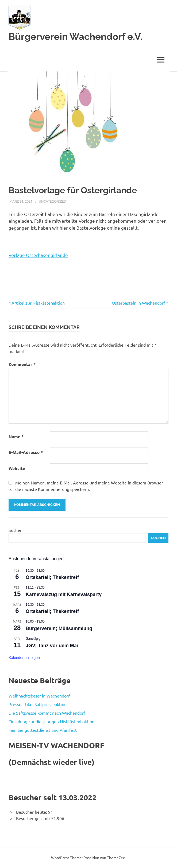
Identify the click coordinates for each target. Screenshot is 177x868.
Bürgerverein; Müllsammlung (59, 628)
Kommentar (22, 364)
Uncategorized (52, 201)
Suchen (16, 530)
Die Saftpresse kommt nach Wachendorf (47, 713)
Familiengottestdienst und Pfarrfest (43, 730)
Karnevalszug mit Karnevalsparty (64, 594)
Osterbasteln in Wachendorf (138, 303)
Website (17, 468)
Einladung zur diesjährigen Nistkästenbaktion (51, 721)
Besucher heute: (32, 812)
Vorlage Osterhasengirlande (38, 255)
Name (16, 436)
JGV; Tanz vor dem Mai (52, 646)
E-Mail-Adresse (26, 452)
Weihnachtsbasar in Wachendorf (39, 696)
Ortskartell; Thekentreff (52, 577)
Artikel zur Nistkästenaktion (38, 303)
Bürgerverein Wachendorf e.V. (76, 37)
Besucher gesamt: (34, 818)
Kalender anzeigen (24, 658)
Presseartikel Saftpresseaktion (38, 704)
